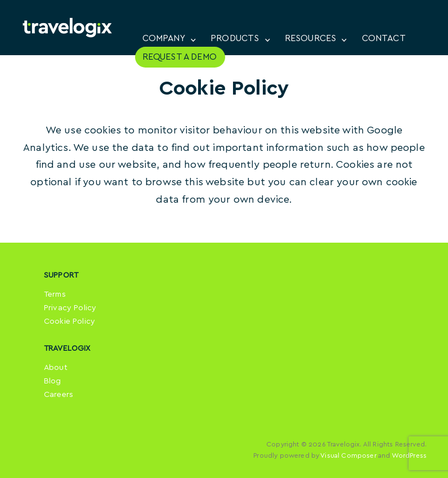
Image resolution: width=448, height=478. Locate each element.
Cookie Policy (70, 321)
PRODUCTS (235, 38)
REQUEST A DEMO (180, 57)
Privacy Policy (70, 308)
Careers (59, 395)
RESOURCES (310, 38)
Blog (53, 381)
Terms (55, 294)
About (56, 368)
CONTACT (384, 38)
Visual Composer (348, 455)
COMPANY (164, 38)
